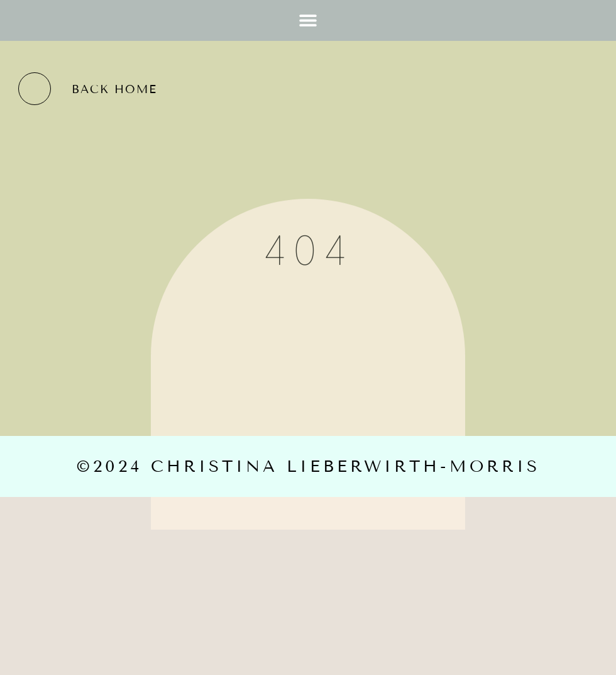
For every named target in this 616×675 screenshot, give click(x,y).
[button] (308, 20)
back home (114, 89)
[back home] (35, 89)
